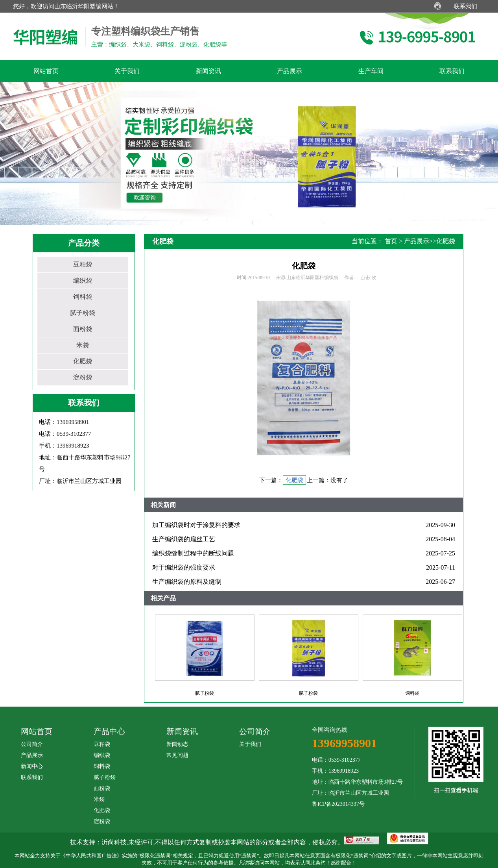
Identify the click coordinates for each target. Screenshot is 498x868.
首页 (391, 241)
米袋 (83, 345)
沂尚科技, (115, 842)
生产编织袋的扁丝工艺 (184, 539)
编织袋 (83, 280)
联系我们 (465, 6)
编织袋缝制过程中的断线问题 (193, 553)
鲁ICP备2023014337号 (338, 804)
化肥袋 (83, 361)
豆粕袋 (83, 264)
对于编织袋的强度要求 (184, 567)
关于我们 (250, 744)
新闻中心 (32, 766)
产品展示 (417, 241)
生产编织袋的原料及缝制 (187, 582)
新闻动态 (177, 744)
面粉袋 (83, 329)
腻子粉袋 (83, 313)
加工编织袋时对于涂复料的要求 (196, 525)
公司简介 (32, 744)
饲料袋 (83, 297)
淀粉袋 (83, 377)
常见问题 (177, 755)
